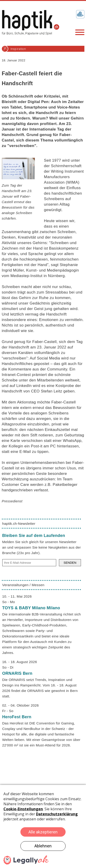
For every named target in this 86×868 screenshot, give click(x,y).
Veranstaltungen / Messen (23, 585)
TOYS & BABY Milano (31, 608)
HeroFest (17, 717)
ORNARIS (17, 673)
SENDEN (70, 563)
